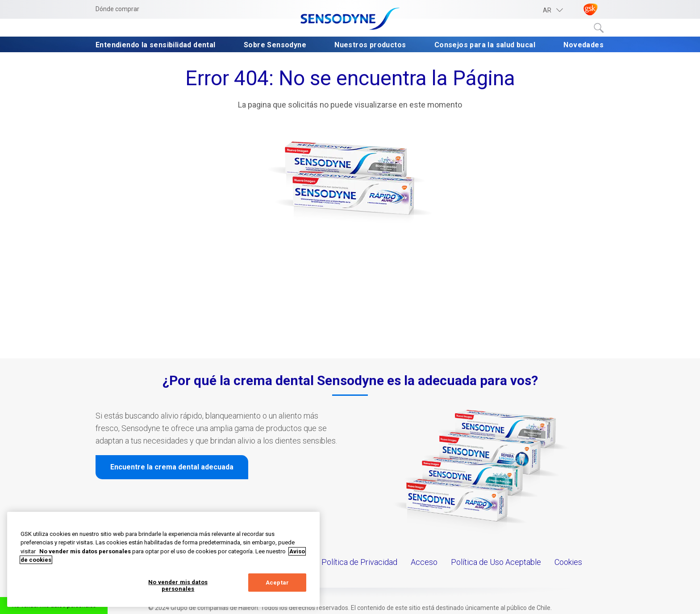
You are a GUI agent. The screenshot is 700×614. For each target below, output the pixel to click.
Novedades (583, 45)
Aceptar (277, 583)
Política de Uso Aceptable (496, 562)
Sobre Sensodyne (275, 45)
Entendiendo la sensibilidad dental (156, 45)
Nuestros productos (370, 45)
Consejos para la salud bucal (485, 45)
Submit (599, 28)
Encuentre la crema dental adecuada (172, 467)
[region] (163, 559)
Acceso (424, 562)
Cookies (568, 562)
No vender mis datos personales (178, 586)
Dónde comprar (117, 9)
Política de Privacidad (359, 562)
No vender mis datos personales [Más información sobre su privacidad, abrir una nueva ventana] (85, 551)
